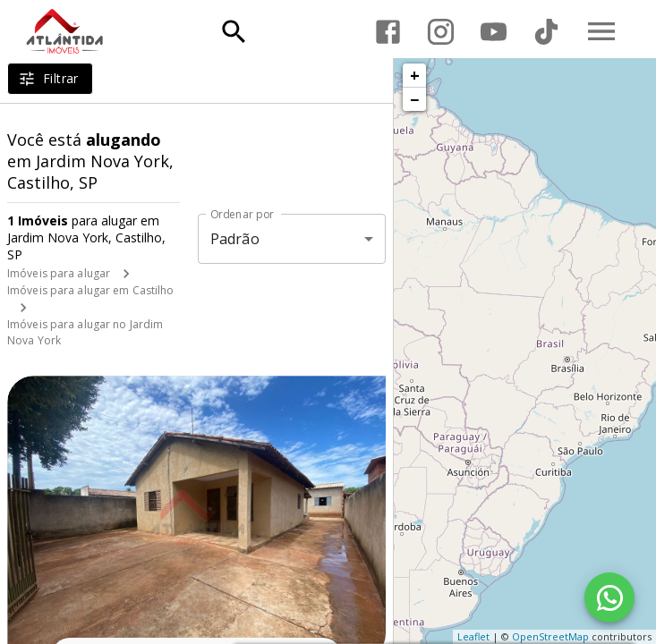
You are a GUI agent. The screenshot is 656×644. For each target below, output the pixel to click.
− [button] (414, 99)
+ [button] (415, 75)
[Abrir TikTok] (546, 32)
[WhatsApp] (609, 597)
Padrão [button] (235, 239)
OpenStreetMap (550, 636)
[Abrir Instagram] (441, 32)
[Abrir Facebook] (388, 32)
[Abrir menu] (601, 31)
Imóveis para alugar (59, 273)
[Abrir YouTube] (494, 32)
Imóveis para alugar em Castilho (91, 290)
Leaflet (473, 636)
